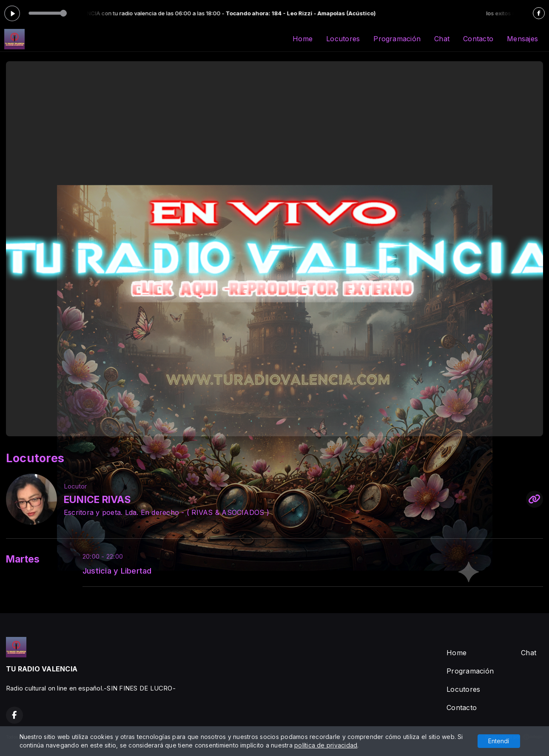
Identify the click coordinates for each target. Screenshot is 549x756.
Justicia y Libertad (117, 571)
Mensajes (522, 39)
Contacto (478, 39)
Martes (23, 559)
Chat (442, 39)
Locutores (343, 39)
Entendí (499, 741)
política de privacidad (326, 745)
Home (303, 39)
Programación (397, 39)
